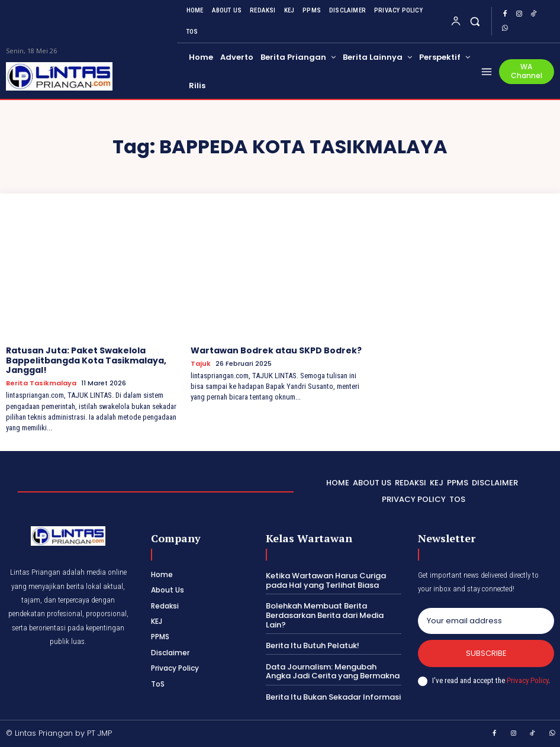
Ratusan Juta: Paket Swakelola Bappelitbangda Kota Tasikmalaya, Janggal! (86, 360)
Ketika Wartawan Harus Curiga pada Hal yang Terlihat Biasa (326, 580)
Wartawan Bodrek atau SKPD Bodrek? (276, 350)
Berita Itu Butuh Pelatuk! (313, 645)
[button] (475, 21)
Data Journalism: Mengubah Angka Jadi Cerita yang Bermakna (333, 672)
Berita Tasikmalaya (41, 383)
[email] (486, 621)
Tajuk (201, 364)
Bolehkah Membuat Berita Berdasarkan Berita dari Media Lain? (325, 615)
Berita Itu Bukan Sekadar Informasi (333, 697)
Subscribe (486, 653)
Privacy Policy (527, 680)
